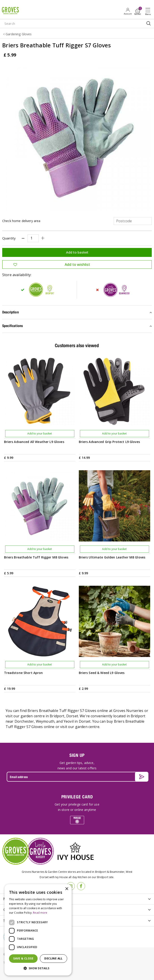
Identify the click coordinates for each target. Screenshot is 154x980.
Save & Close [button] (23, 958)
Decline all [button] (53, 958)
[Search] (62, 24)
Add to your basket (40, 433)
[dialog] (38, 930)
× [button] (67, 889)
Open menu (149, 11)
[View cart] (138, 11)
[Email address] (77, 777)
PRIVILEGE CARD (77, 797)
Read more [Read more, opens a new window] (40, 913)
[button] (38, 968)
